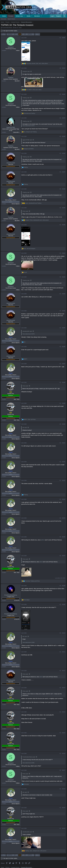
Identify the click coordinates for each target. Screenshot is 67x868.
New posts (4, 19)
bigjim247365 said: (27, 140)
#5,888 (64, 189)
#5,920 (64, 828)
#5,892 (64, 277)
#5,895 (64, 328)
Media (29, 16)
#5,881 (64, 38)
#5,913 (64, 688)
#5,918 (64, 789)
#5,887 (64, 172)
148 (20, 34)
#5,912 (64, 671)
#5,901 (64, 443)
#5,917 (64, 770)
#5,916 (64, 754)
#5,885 (64, 136)
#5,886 (64, 153)
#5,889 (64, 208)
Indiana (18, 50)
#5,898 (64, 382)
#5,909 (64, 604)
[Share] (60, 38)
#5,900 (64, 424)
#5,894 (64, 311)
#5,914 (64, 712)
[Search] (64, 16)
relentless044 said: (27, 331)
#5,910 (64, 633)
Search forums (11, 19)
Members (37, 16)
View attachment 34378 (28, 334)
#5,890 (64, 225)
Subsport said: (26, 71)
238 (33, 34)
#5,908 (64, 586)
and (29, 113)
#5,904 (64, 499)
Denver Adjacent (16, 204)
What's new (19, 16)
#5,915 (64, 733)
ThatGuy (11, 78)
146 (13, 34)
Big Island (17, 81)
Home (4, 16)
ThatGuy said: (26, 98)
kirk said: (25, 428)
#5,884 (64, 118)
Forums (11, 16)
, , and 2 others (34, 90)
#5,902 (64, 462)
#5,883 (64, 94)
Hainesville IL (16, 132)
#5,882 (64, 68)
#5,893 (64, 294)
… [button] (10, 34)
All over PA (17, 600)
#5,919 (64, 808)
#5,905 (64, 518)
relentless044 (11, 163)
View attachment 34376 (28, 126)
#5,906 (64, 537)
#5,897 (64, 364)
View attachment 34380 (28, 642)
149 (23, 34)
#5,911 (64, 652)
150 (27, 34)
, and (30, 132)
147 (16, 34)
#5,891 (64, 253)
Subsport (11, 47)
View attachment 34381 (28, 763)
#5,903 (64, 481)
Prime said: (25, 211)
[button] (24, 16)
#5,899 (64, 403)
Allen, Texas (17, 399)
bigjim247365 (11, 127)
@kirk (43, 540)
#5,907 (64, 556)
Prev (4, 34)
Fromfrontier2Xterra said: (29, 757)
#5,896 (64, 347)
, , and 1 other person (37, 64)
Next (37, 34)
